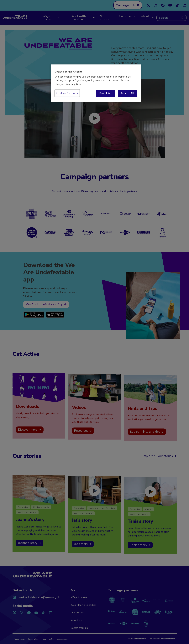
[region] (96, 83)
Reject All (105, 93)
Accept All (127, 93)
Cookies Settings (67, 93)
